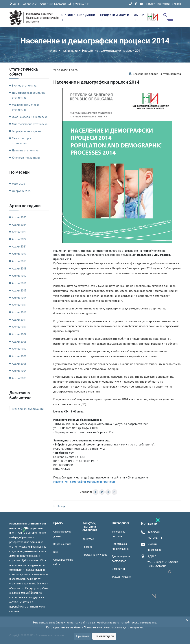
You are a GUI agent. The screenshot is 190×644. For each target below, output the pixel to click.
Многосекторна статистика (30, 124)
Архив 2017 (19, 276)
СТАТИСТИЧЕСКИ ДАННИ (78, 17)
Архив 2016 (19, 283)
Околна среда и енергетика (30, 117)
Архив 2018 (19, 269)
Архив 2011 (19, 320)
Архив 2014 (19, 298)
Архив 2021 (19, 247)
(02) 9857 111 (79, 4)
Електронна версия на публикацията (155, 74)
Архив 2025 (19, 217)
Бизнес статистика (24, 86)
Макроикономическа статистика (26, 107)
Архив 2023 (19, 232)
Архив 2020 (19, 254)
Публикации (70, 51)
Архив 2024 (19, 225)
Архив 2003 (19, 378)
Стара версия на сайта (63, 562)
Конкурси (88, 539)
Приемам (83, 636)
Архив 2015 (19, 291)
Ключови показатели (26, 158)
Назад (59, 506)
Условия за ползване (119, 534)
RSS (56, 552)
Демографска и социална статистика (29, 95)
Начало (52, 51)
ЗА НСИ (139, 17)
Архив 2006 (19, 356)
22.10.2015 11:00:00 (65, 70)
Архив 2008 (19, 342)
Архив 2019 (19, 261)
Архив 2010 (19, 327)
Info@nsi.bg (154, 550)
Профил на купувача (95, 555)
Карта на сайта (62, 544)
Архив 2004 (19, 371)
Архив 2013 (19, 305)
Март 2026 (18, 184)
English (176, 4)
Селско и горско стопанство (23, 141)
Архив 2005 (19, 364)
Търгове (87, 547)
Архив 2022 (19, 239)
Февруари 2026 (22, 191)
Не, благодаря (104, 636)
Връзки (151, 4)
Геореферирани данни (26, 131)
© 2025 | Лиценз (121, 577)
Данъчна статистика (25, 151)
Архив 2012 (19, 312)
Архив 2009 (19, 334)
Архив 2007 (19, 349)
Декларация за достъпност (121, 559)
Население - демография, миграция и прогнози (84, 482)
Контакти (164, 4)
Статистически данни (62, 534)
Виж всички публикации (28, 409)
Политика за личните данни (121, 546)
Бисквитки (118, 569)
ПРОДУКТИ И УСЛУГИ (115, 17)
